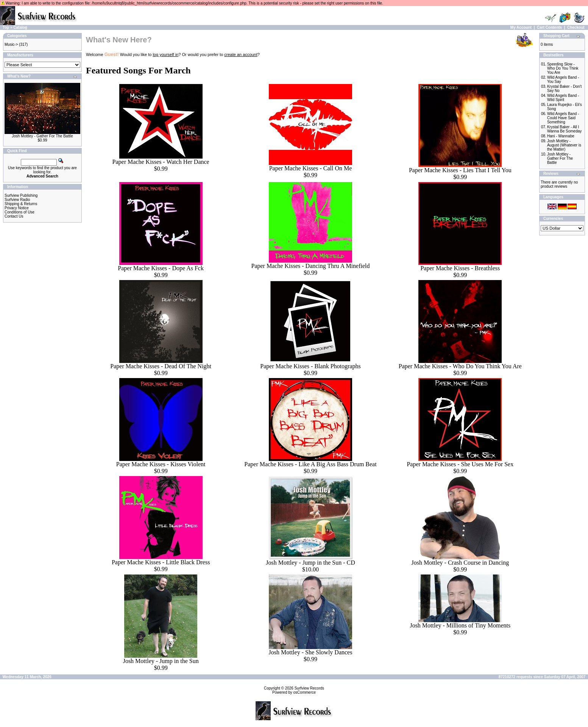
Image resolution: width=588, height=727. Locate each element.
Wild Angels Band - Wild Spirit (563, 98)
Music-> (11, 44)
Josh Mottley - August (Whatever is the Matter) (564, 145)
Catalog (20, 27)
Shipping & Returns (21, 204)
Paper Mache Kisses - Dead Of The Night (161, 366)
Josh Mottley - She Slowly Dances (311, 652)
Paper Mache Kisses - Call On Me (311, 168)
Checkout (576, 27)
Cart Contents (549, 27)
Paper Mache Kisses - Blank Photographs (310, 366)
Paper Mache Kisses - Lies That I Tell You (460, 170)
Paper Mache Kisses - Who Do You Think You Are (460, 366)
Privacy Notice (17, 208)
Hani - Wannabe (561, 136)
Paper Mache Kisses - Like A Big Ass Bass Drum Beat (310, 464)
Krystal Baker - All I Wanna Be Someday (564, 129)
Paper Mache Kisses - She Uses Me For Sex (460, 464)
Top (6, 27)
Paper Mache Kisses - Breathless (460, 268)
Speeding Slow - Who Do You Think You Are (563, 68)
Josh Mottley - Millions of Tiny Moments (460, 625)
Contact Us (14, 216)
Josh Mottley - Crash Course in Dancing (460, 563)
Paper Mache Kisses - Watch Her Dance (161, 162)
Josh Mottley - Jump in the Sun (161, 661)
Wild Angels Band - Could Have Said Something (563, 118)
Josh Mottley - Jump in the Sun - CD (310, 563)
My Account (521, 27)
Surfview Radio (17, 200)
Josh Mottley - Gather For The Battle (42, 136)
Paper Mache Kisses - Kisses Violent (161, 464)
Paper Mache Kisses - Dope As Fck (161, 268)
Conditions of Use (19, 212)
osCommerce (305, 692)
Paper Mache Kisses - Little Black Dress (161, 562)
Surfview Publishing (21, 195)
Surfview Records (309, 688)
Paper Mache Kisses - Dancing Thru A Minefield (311, 266)
